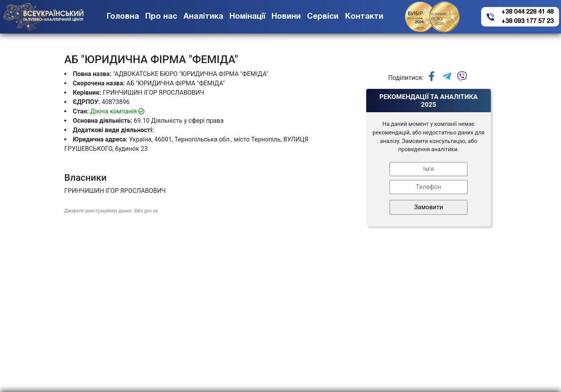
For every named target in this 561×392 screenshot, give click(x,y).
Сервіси (323, 17)
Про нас (161, 17)
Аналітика (203, 17)
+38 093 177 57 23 (527, 21)
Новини (286, 17)
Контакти (364, 17)
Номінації (247, 17)
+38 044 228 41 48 (527, 12)
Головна (123, 17)
